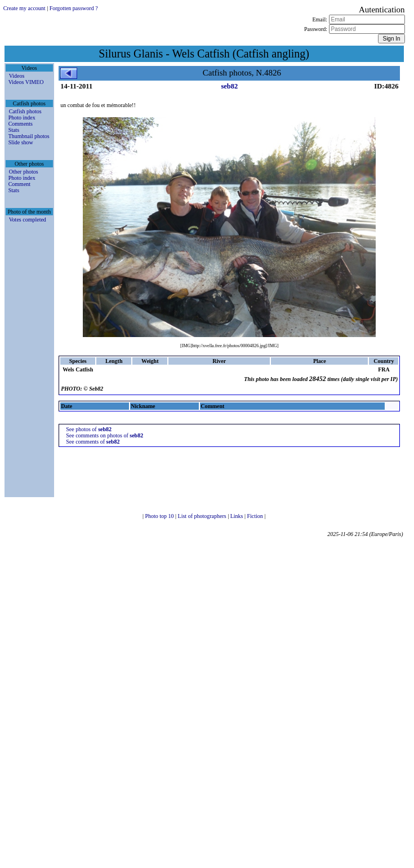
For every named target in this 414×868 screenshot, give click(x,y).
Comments (21, 124)
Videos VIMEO (26, 82)
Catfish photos (25, 111)
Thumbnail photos (29, 136)
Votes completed (28, 220)
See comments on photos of (104, 435)
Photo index (22, 118)
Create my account (25, 8)
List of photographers (203, 516)
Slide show (21, 142)
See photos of (89, 429)
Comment (19, 184)
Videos (17, 76)
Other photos (24, 172)
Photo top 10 (160, 516)
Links (237, 516)
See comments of (93, 442)
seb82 (229, 86)
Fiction (255, 516)
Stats (14, 130)
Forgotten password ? (74, 8)
